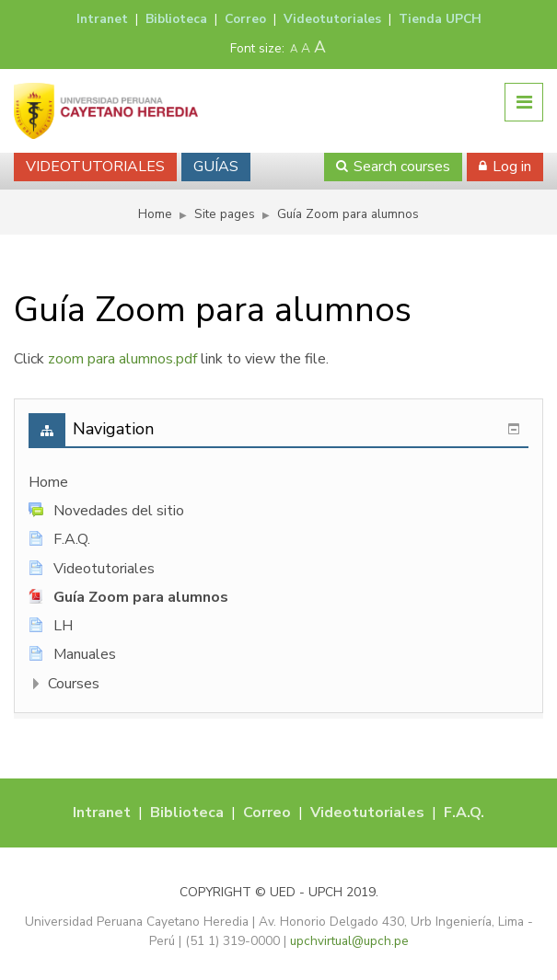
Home (48, 482)
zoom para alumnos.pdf (122, 359)
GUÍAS (216, 167)
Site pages (225, 214)
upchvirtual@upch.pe (349, 941)
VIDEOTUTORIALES (95, 167)
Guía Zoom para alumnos (348, 214)
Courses (74, 684)
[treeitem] (278, 483)
